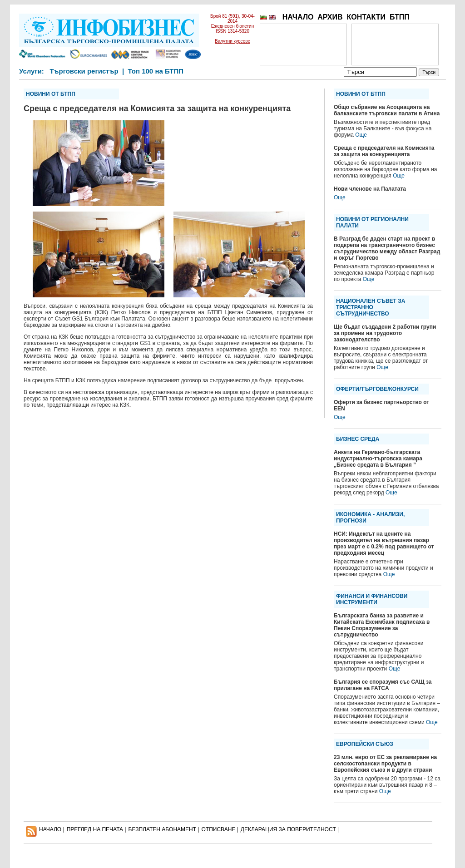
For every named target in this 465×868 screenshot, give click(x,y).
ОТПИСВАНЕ (219, 829)
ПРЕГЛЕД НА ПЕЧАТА (95, 829)
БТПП (400, 17)
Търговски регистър (84, 71)
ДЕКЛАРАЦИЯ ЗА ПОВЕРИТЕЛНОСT (288, 829)
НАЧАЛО (298, 17)
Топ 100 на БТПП (156, 71)
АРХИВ (330, 17)
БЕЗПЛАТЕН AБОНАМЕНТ (163, 829)
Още (361, 135)
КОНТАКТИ (366, 17)
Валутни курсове (232, 41)
